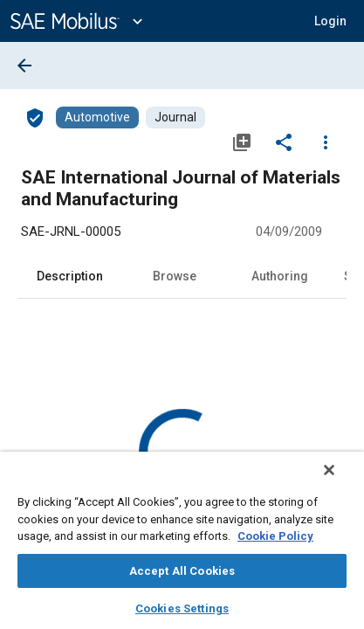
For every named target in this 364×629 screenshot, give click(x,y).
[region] (182, 546)
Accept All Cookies (182, 571)
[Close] (341, 481)
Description (70, 276)
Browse (175, 276)
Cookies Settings (182, 608)
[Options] (326, 142)
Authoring (280, 276)
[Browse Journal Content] (175, 118)
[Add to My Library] (242, 142)
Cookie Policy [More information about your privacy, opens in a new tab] (275, 536)
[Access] (35, 117)
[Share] (284, 142)
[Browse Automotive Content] (97, 118)
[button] (330, 21)
